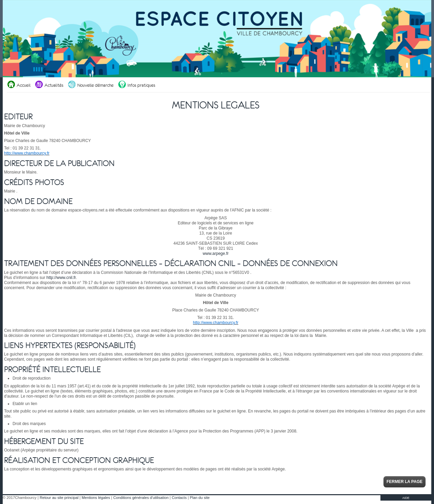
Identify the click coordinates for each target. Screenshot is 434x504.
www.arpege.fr (216, 254)
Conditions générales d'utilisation (141, 498)
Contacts (179, 498)
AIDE (406, 498)
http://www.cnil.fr (61, 278)
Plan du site (200, 498)
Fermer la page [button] (405, 482)
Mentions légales (96, 498)
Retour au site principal (59, 498)
